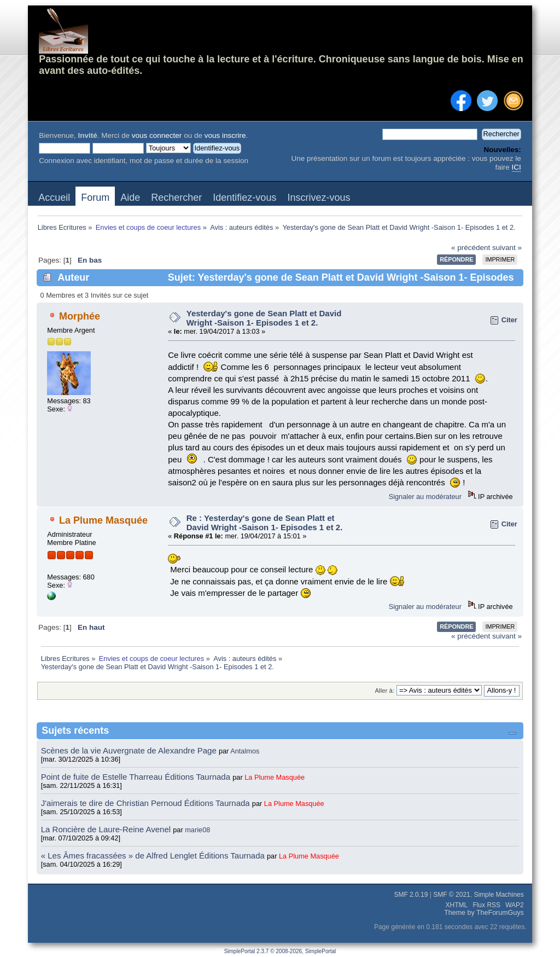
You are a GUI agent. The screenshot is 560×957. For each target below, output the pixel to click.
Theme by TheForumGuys (484, 913)
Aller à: (384, 691)
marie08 (197, 830)
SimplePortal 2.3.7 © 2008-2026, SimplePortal (280, 951)
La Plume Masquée (103, 520)
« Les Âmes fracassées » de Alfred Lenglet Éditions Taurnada (154, 855)
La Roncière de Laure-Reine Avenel (106, 829)
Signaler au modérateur (425, 497)
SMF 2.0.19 (411, 895)
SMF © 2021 (452, 895)
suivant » (507, 248)
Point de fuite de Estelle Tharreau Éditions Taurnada (137, 777)
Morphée (80, 316)
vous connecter (157, 135)
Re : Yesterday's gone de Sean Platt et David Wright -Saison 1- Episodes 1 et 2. (265, 523)
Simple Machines (498, 895)
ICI (517, 167)
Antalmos (245, 751)
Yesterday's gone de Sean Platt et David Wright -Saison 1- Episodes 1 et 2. (264, 318)
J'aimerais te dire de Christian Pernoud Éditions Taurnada (147, 803)
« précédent (471, 248)
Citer (509, 320)
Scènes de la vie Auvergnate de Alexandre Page (130, 750)
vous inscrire (225, 135)
